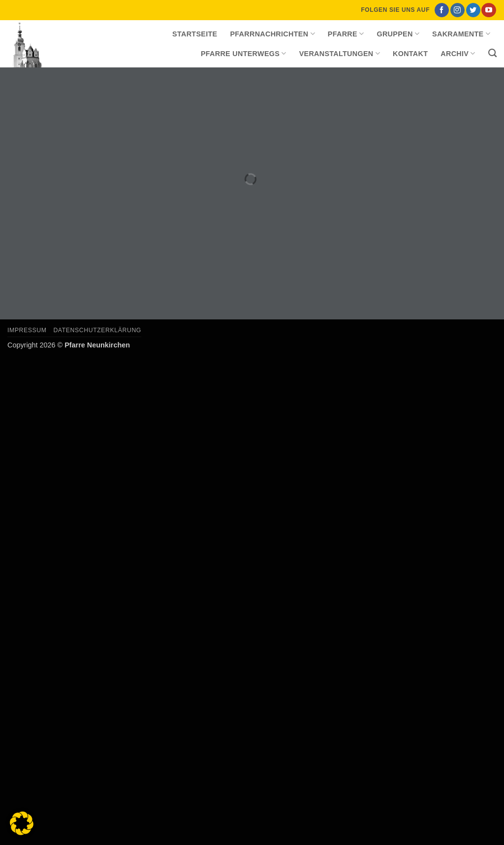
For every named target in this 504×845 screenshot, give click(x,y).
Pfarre (346, 34)
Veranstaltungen (340, 53)
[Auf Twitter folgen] (473, 10)
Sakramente (461, 34)
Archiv (458, 53)
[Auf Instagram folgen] (457, 10)
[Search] (492, 53)
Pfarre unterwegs (244, 53)
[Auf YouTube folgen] (488, 10)
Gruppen (398, 34)
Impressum (27, 330)
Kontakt (410, 54)
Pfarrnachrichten (272, 34)
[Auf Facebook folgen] (442, 10)
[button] (22, 823)
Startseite (195, 34)
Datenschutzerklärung (97, 330)
